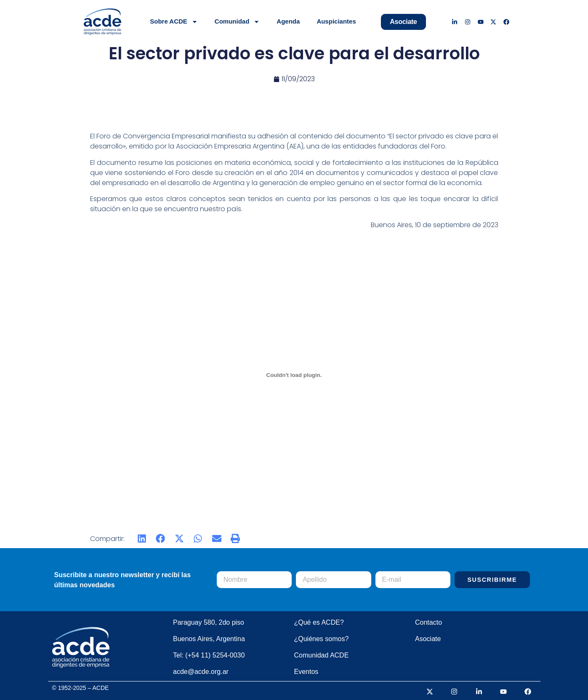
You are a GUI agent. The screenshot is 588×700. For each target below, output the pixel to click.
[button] (142, 539)
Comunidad (237, 22)
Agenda (288, 21)
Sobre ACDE (174, 22)
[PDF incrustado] (294, 375)
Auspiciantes (336, 21)
